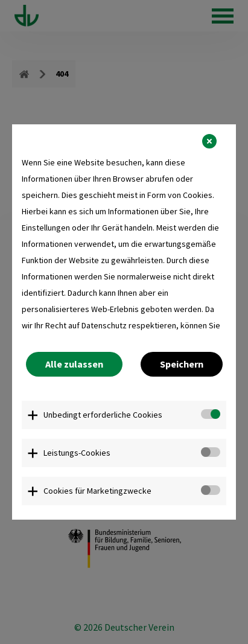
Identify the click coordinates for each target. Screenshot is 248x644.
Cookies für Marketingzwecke (97, 491)
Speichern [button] (182, 364)
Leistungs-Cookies (77, 453)
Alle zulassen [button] (74, 364)
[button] (209, 141)
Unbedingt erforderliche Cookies (103, 415)
